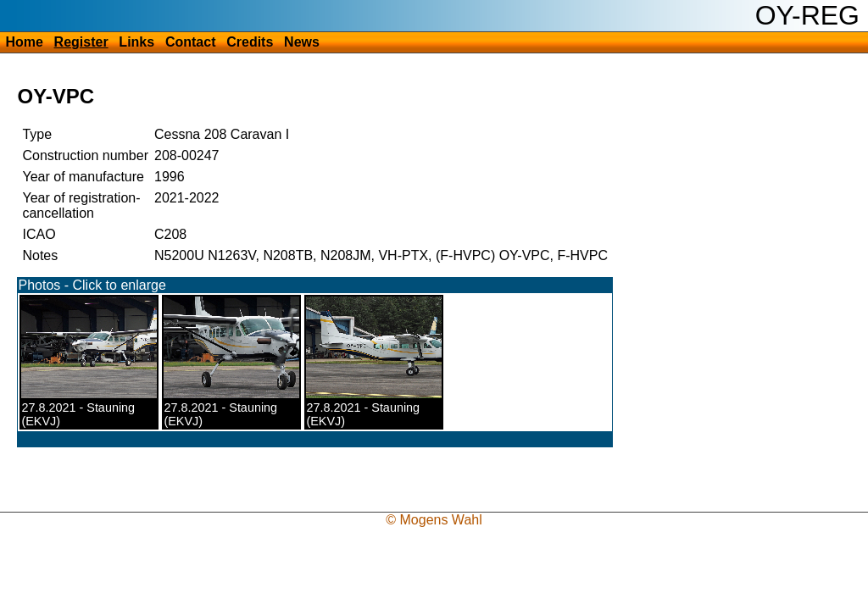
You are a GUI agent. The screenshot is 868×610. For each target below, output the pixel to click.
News (302, 42)
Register (81, 42)
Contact (191, 42)
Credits (250, 42)
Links (136, 42)
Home (24, 42)
